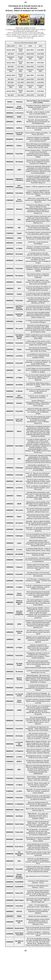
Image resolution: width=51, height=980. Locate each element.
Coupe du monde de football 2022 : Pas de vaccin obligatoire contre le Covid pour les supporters (38, 162)
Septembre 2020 (11, 58)
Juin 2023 (21, 95)
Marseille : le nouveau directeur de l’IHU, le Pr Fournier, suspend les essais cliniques (38, 791)
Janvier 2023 (11, 91)
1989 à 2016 (11, 46)
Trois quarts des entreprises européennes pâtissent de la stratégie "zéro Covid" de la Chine (38, 349)
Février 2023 (21, 91)
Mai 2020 (11, 54)
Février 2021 (21, 63)
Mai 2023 (11, 95)
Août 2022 (40, 79)
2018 (30, 46)
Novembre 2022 (30, 86)
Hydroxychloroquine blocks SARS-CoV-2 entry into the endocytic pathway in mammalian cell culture (38, 517)
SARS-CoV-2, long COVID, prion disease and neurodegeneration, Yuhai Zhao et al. (38, 200)
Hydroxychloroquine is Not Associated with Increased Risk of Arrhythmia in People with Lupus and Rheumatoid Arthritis (38, 543)
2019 (40, 46)
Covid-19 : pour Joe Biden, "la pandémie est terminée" (38, 397)
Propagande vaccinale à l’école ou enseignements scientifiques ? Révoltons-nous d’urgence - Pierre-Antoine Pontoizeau (38, 655)
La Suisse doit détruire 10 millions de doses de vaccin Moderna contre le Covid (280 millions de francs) (38, 288)
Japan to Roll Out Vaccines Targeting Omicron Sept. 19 (38, 810)
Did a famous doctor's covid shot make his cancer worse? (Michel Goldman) (38, 276)
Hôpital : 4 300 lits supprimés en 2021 (38, 187)
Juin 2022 (21, 79)
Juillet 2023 (30, 95)
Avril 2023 (40, 91)
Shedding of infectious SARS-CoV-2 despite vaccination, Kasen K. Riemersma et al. (38, 107)
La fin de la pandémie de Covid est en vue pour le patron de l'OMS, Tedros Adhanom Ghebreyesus (38, 536)
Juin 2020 (21, 54)
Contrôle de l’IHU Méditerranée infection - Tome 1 (38, 887)
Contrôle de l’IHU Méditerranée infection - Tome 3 (38, 882)
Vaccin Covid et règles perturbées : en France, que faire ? (38, 134)
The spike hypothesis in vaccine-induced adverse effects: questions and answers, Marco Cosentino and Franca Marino (38, 602)
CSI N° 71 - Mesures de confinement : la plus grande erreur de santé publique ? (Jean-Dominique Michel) (38, 475)
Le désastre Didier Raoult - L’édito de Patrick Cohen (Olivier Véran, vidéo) (38, 549)
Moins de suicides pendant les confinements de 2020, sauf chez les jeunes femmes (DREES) (38, 804)
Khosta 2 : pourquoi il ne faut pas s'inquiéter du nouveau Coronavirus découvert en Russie (38, 248)
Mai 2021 (11, 67)
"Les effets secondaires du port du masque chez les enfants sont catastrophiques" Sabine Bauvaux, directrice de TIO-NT (38, 300)
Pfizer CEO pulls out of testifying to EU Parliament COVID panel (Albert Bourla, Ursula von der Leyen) (38, 146)
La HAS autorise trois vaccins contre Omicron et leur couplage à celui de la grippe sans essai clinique (38, 343)
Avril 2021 (40, 63)
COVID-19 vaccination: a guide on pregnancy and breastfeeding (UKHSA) (38, 911)
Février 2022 (21, 75)
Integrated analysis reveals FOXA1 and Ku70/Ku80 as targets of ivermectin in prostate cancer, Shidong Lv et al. (38, 922)
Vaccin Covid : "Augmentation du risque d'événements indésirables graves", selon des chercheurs (38, 778)
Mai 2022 (11, 79)
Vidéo (38, 386)
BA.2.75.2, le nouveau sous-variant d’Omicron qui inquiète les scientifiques (38, 391)
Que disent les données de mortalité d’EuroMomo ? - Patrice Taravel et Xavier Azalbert (38, 839)
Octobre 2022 (21, 86)
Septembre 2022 (11, 86)
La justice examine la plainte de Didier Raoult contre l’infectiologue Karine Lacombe (38, 701)
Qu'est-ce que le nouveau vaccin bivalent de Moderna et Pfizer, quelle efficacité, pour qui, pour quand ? (38, 481)
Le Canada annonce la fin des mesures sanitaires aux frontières (38, 254)
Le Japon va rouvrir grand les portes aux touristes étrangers (38, 321)
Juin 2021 (21, 67)
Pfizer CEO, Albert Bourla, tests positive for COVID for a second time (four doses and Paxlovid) (38, 282)
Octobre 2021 (21, 70)
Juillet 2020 (30, 54)
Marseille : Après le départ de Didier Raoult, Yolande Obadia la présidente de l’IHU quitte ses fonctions (38, 523)
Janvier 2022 (11, 75)
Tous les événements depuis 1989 (26, 43)
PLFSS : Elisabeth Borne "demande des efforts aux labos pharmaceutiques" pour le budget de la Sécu (38, 260)
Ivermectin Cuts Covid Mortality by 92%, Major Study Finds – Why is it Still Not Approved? (38, 900)
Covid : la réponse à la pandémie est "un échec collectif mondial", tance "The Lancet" (38, 488)
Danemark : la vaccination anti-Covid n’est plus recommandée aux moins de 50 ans (38, 529)
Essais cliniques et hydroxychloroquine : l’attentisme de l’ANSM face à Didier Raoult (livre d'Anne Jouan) (38, 403)
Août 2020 (40, 54)
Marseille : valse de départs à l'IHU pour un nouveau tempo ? (38, 113)
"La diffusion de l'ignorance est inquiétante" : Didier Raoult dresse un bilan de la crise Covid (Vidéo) (38, 729)
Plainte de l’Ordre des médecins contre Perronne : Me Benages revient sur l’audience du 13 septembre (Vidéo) (38, 411)
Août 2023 (40, 95)
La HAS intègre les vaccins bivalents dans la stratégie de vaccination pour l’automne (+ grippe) (38, 370)
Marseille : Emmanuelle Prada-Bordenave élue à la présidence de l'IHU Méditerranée (38, 122)
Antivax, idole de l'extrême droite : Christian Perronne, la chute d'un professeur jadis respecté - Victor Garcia (38, 567)
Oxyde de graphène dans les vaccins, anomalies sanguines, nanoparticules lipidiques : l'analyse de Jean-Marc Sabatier (38, 268)
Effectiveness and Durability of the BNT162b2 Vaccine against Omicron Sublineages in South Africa (38, 504)
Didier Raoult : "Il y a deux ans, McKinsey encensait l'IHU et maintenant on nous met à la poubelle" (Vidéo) (38, 816)
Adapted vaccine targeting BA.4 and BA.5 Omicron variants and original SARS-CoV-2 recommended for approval (38, 639)
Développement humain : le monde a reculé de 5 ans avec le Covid (38, 757)
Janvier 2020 (11, 50)
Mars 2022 (30, 75)
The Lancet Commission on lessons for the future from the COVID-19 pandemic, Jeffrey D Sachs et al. (38, 510)
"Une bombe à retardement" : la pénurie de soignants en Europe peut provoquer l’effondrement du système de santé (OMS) (38, 468)
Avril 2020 (40, 50)
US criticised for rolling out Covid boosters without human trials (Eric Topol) (38, 632)
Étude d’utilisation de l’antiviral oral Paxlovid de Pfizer (38, 554)
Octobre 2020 (21, 58)
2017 (21, 46)
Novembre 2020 (30, 58)
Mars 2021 (30, 63)
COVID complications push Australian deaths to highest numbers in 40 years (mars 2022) (38, 337)
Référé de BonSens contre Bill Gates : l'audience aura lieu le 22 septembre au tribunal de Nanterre (38, 798)
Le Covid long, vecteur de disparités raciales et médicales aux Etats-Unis (38, 294)
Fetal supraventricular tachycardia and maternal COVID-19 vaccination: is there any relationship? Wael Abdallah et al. (38, 594)
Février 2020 (21, 50)
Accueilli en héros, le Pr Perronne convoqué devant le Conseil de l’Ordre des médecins (38, 574)
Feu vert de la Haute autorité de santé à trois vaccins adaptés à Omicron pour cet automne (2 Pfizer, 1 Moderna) (38, 377)
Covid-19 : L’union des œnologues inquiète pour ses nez (38, 672)
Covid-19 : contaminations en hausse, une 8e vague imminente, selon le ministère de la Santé (38, 587)
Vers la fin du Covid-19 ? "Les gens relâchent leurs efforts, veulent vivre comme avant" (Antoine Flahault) (38, 751)
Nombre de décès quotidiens (38, 117)
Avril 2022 (40, 75)
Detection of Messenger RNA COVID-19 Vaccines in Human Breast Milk (38, 238)
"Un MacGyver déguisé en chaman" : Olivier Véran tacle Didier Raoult (38, 761)
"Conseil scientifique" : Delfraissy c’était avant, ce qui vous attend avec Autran (38, 934)
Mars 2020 (30, 50)
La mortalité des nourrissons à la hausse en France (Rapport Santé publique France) (38, 356)
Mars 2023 (30, 91)
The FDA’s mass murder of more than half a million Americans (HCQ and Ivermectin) (38, 854)
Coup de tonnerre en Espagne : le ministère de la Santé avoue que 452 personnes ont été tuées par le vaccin (38, 695)
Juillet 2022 (30, 79)
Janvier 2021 (11, 63)
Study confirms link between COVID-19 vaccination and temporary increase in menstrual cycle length (38, 228)
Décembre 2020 (40, 58)
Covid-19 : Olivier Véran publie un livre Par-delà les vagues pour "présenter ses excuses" (38, 785)
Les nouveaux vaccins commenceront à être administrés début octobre (38, 233)
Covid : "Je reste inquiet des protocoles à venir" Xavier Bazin (38, 906)
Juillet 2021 (30, 67)
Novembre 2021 (30, 70)
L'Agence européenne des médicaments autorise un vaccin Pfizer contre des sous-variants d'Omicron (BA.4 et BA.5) (38, 647)
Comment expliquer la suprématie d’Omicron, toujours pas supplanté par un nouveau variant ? (38, 139)
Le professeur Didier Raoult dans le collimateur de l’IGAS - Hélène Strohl (38, 384)
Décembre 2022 (40, 86)
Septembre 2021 (11, 70)
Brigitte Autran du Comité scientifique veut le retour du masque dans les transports (38, 128)
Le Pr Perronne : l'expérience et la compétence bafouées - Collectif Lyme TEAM (38, 581)
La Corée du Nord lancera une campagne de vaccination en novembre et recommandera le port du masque (38, 688)
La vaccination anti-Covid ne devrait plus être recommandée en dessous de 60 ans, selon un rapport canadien (38, 308)
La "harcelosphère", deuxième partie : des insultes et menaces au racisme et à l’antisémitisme (38, 560)
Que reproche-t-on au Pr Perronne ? (38, 876)
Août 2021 (40, 67)
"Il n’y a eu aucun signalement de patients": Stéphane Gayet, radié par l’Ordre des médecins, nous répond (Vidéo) (38, 193)
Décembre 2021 (40, 70)
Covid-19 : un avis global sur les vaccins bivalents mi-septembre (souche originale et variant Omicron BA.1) (38, 861)
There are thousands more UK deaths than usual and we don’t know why (38, 928)
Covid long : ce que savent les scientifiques (38, 243)
